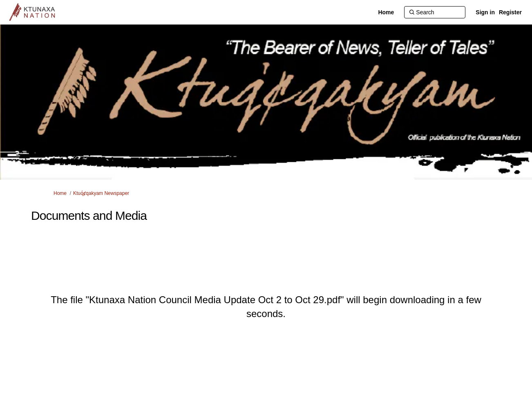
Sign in (485, 12)
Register (510, 12)
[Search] (435, 12)
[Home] (386, 12)
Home (60, 193)
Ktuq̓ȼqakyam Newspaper (101, 193)
